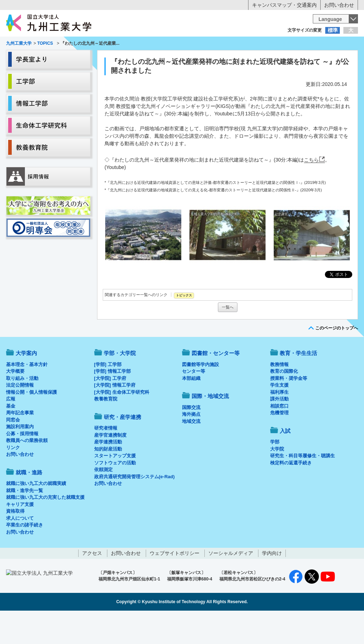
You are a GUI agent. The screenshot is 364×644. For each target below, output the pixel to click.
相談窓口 (279, 435)
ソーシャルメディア (231, 583)
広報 (11, 428)
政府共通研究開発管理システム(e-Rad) (135, 506)
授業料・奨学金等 (289, 408)
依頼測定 (103, 499)
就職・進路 (204, 59)
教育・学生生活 (160, 59)
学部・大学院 (120, 383)
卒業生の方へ (182, 44)
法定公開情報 (20, 414)
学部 (275, 471)
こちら (311, 189)
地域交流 (191, 451)
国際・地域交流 (292, 59)
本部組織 (191, 408)
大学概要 (15, 401)
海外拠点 (191, 444)
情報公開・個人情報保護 (31, 422)
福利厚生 (279, 422)
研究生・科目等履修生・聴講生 (303, 485)
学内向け (272, 583)
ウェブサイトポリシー (175, 583)
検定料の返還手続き (291, 492)
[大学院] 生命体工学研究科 (122, 422)
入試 (336, 59)
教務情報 (279, 394)
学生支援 (279, 414)
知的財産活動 (108, 478)
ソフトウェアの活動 (115, 492)
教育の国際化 (284, 401)
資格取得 (15, 541)
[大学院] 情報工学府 (115, 414)
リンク (13, 477)
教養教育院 (106, 428)
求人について (20, 548)
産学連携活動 (108, 471)
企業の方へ (252, 44)
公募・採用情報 (22, 463)
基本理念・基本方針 (27, 394)
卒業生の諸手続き (25, 554)
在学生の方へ (112, 44)
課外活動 (279, 428)
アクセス (92, 583)
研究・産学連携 (248, 59)
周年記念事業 (20, 442)
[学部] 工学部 (108, 394)
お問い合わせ (339, 5)
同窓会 (13, 449)
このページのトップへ (337, 358)
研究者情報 (106, 457)
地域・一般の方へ (323, 44)
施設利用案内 (20, 456)
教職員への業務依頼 (27, 470)
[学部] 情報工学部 (113, 401)
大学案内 (28, 59)
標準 (333, 30)
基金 (11, 435)
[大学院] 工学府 (110, 408)
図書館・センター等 (216, 383)
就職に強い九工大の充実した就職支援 (45, 527)
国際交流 (191, 437)
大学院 (277, 478)
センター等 (194, 401)
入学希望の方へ (41, 44)
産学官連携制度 (110, 465)
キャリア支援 (20, 534)
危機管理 (279, 442)
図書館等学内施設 (200, 394)
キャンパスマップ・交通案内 (284, 5)
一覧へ (228, 337)
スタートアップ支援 (115, 485)
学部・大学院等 (72, 59)
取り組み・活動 (22, 408)
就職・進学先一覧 (25, 520)
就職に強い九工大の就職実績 (36, 513)
